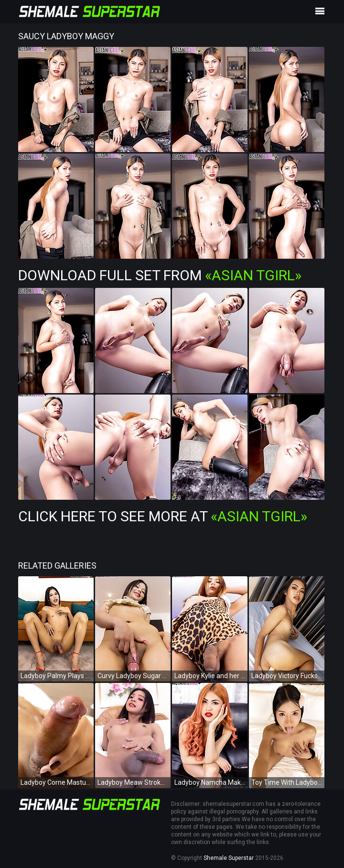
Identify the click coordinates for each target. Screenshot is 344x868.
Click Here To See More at (163, 516)
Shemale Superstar (229, 858)
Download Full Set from (160, 275)
